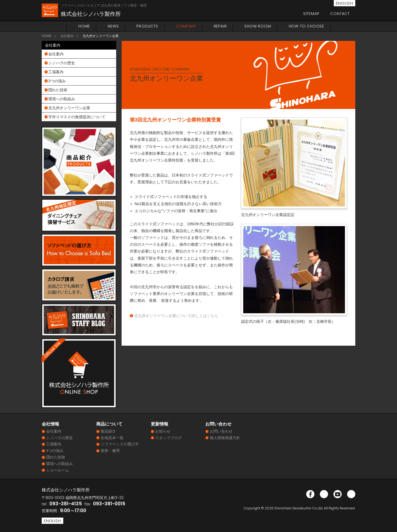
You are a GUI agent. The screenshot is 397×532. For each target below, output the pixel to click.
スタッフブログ (169, 438)
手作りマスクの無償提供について (77, 117)
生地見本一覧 (112, 438)
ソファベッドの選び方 (120, 444)
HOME (84, 26)
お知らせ (163, 431)
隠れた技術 (58, 90)
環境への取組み (62, 99)
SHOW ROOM (258, 26)
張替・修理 (110, 451)
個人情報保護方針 (225, 438)
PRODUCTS (147, 26)
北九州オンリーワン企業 (69, 108)
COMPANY (186, 26)
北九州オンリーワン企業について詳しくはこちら (176, 316)
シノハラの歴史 (62, 63)
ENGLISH (345, 3)
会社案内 (67, 36)
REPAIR (220, 26)
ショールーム (58, 470)
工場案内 (56, 72)
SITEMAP (311, 14)
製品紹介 (108, 431)
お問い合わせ (221, 431)
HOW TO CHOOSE (306, 26)
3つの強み (57, 81)
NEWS (113, 26)
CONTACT (340, 14)
